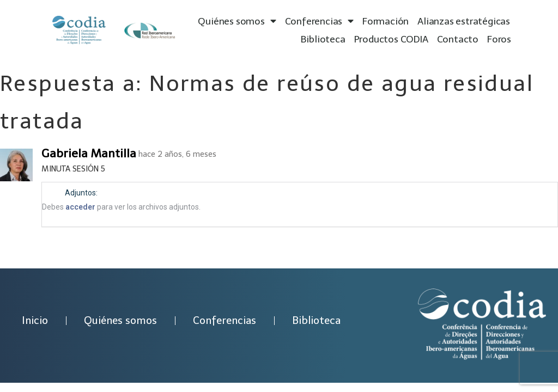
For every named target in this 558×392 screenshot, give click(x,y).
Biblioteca (323, 39)
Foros (499, 39)
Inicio (35, 320)
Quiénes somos (237, 22)
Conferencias (319, 22)
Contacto (458, 39)
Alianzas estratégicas (464, 21)
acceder (80, 207)
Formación (386, 21)
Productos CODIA (391, 39)
